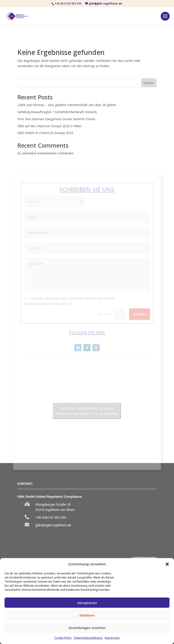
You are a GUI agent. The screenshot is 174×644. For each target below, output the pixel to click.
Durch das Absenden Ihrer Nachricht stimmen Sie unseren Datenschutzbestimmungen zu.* (70, 301)
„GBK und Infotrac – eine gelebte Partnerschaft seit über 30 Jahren (67, 105)
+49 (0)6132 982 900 (51, 517)
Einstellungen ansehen (87, 628)
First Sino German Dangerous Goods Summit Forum (56, 119)
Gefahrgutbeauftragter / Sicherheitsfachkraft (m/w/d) (57, 112)
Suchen (149, 83)
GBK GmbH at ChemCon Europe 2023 (45, 133)
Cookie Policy (63, 638)
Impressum (112, 638)
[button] (167, 564)
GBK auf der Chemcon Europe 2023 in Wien (49, 126)
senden (140, 314)
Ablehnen (87, 615)
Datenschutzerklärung (88, 638)
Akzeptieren (87, 603)
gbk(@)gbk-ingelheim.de (53, 525)
